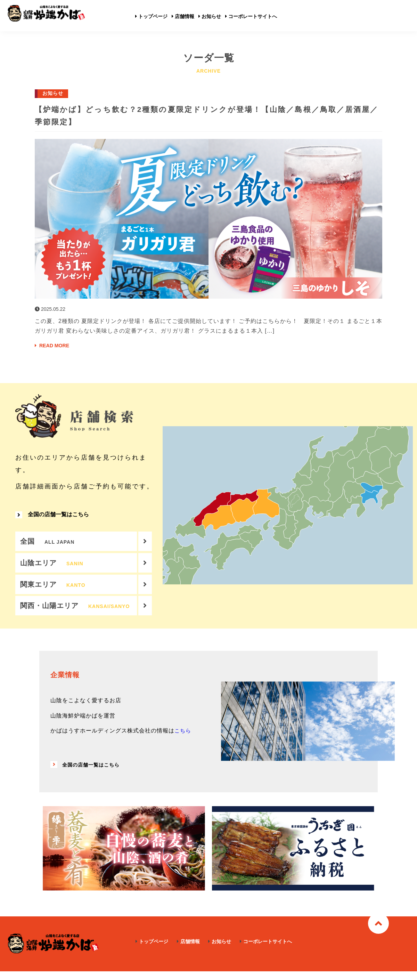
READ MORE (54, 346)
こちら (183, 740)
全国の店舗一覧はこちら (52, 518)
